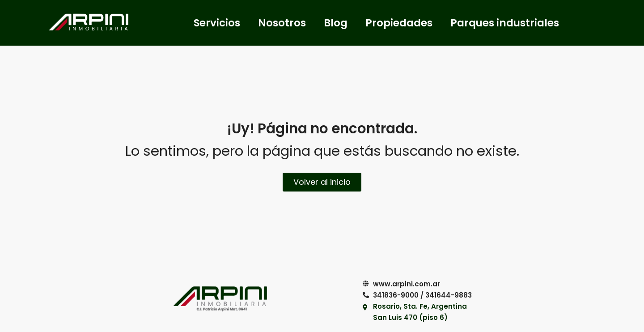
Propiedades (399, 23)
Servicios (217, 23)
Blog (336, 23)
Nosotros (282, 23)
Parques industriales (505, 23)
